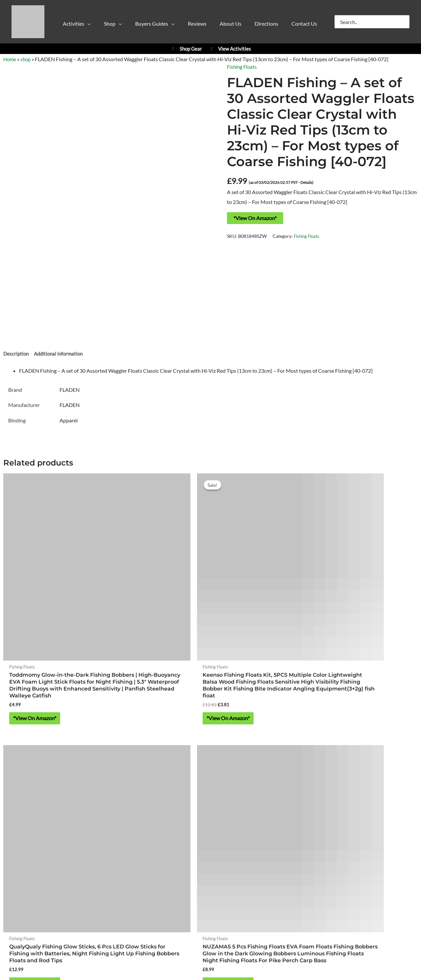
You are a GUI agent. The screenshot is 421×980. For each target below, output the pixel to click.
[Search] (405, 22)
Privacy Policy (150, 866)
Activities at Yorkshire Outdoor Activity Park (60, 750)
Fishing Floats (243, 67)
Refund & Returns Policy (243, 866)
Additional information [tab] (61, 354)
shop (27, 59)
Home (10, 59)
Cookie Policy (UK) (191, 866)
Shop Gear (186, 49)
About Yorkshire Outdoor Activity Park (211, 848)
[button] (82, 25)
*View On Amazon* (255, 218)
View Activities (230, 49)
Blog (279, 866)
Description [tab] (17, 354)
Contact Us (210, 876)
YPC (294, 750)
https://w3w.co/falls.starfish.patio (210, 829)
